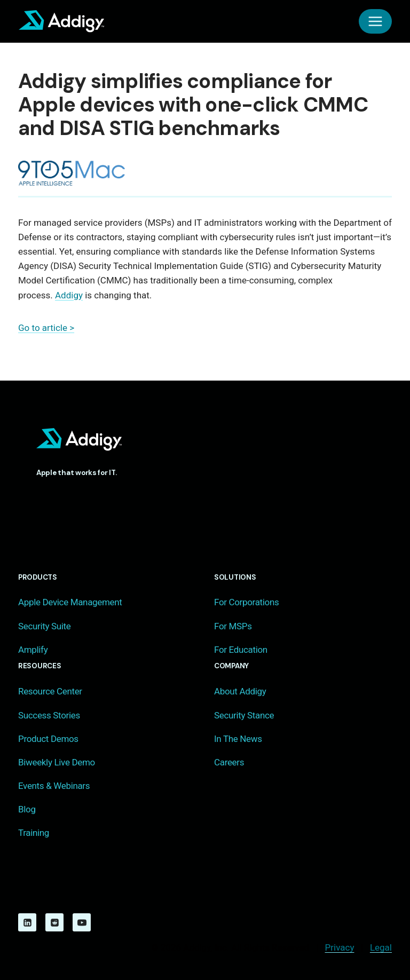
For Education (241, 650)
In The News (238, 739)
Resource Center (50, 691)
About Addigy (240, 691)
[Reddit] (54, 922)
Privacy (340, 947)
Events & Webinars (54, 786)
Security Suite (45, 626)
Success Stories (49, 715)
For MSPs (233, 626)
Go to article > (46, 328)
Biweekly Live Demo (57, 762)
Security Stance (244, 715)
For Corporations (246, 602)
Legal (381, 947)
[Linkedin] (27, 922)
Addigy (69, 295)
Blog (27, 809)
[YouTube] (82, 922)
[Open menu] (375, 21)
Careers (229, 762)
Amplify (33, 650)
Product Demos (48, 739)
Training (34, 833)
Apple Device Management (70, 602)
